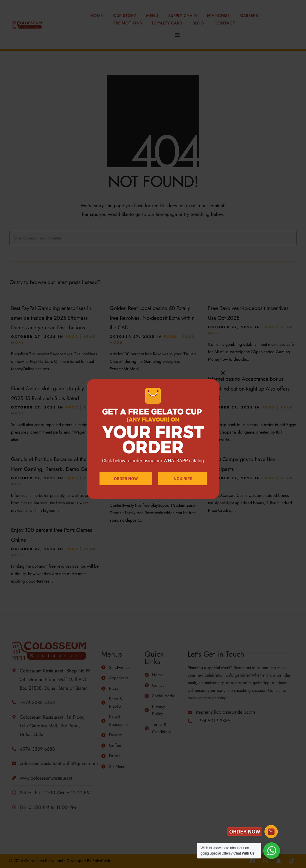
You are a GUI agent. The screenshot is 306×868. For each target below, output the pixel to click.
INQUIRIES (182, 479)
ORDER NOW (126, 479)
